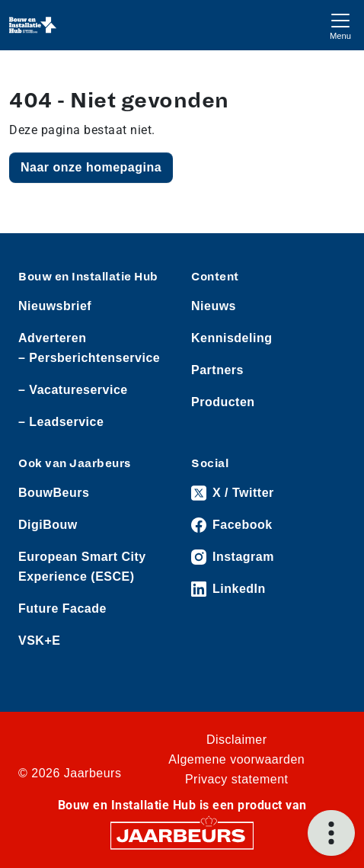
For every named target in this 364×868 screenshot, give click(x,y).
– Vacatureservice (73, 390)
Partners (217, 370)
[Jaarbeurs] (182, 835)
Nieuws (214, 306)
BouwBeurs (54, 493)
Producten (223, 402)
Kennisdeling (231, 338)
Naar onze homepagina (91, 167)
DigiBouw (48, 525)
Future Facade (62, 609)
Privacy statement (237, 779)
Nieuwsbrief (55, 306)
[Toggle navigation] (340, 25)
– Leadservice (61, 422)
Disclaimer (237, 740)
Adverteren (52, 338)
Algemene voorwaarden (236, 759)
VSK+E (39, 641)
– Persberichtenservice (89, 358)
